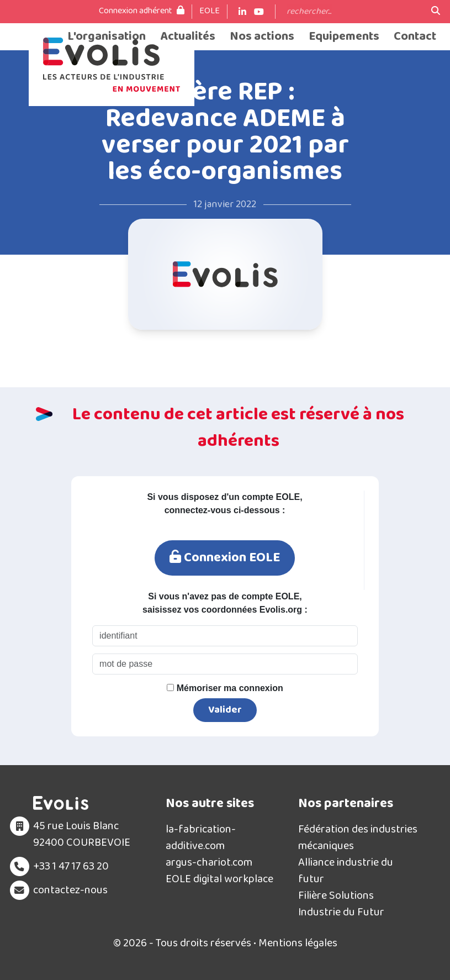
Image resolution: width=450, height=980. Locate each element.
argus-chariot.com (209, 862)
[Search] (353, 12)
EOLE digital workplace (219, 879)
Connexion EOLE (225, 558)
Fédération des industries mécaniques (358, 837)
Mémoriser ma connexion (225, 688)
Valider (225, 710)
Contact (415, 37)
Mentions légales (298, 943)
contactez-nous (70, 890)
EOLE (210, 11)
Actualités (188, 37)
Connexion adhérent (142, 11)
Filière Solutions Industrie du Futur (341, 904)
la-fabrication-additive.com (201, 837)
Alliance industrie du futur (346, 871)
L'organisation (107, 37)
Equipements (344, 37)
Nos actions (262, 37)
